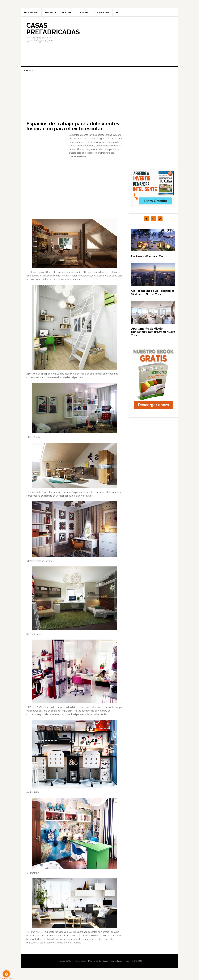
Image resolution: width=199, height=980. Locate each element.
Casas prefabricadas (53, 29)
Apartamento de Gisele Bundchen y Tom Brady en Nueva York (153, 332)
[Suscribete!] (6, 974)
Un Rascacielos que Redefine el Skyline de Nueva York (153, 292)
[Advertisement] (120, 41)
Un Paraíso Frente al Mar (148, 256)
